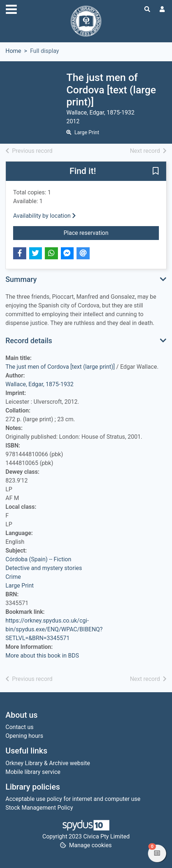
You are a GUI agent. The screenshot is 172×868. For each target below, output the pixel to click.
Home (13, 51)
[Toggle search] (147, 9)
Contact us (19, 727)
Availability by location (44, 216)
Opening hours (24, 736)
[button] (156, 171)
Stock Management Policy (39, 808)
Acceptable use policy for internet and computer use (73, 799)
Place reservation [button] (112, 232)
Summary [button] (21, 279)
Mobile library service (33, 772)
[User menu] (162, 9)
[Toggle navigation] (11, 8)
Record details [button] (29, 341)
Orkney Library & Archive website (48, 763)
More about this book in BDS (42, 656)
